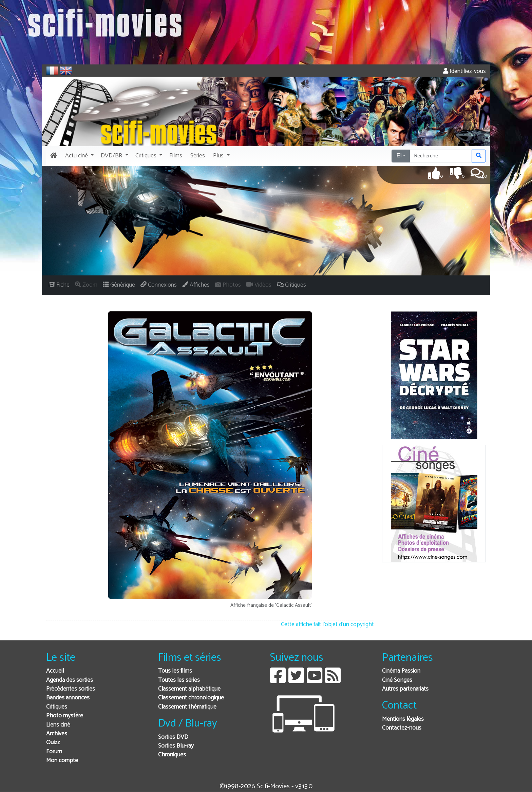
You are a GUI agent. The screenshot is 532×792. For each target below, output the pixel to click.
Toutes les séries (179, 680)
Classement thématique (187, 707)
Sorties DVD (173, 737)
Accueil (55, 671)
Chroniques (172, 755)
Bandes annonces (68, 698)
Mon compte (62, 761)
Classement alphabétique (189, 689)
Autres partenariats (405, 689)
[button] (79, 156)
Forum (54, 752)
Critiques (57, 707)
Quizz (53, 743)
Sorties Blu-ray (176, 746)
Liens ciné (58, 725)
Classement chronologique (191, 698)
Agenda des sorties (70, 680)
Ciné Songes (397, 680)
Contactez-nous (402, 728)
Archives (57, 734)
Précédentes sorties (71, 689)
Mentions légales (403, 719)
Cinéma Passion (401, 671)
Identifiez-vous (464, 71)
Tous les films (175, 671)
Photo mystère (65, 716)
